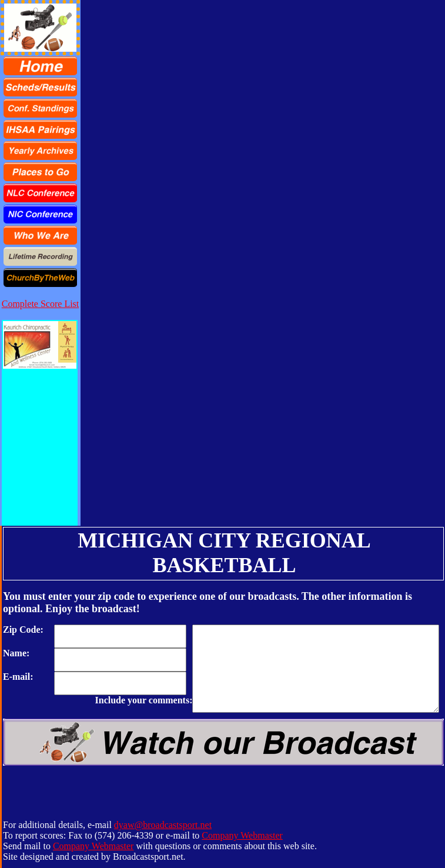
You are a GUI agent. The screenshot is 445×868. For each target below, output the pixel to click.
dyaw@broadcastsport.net (163, 825)
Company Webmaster (242, 835)
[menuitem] (40, 66)
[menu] (40, 172)
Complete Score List (41, 304)
